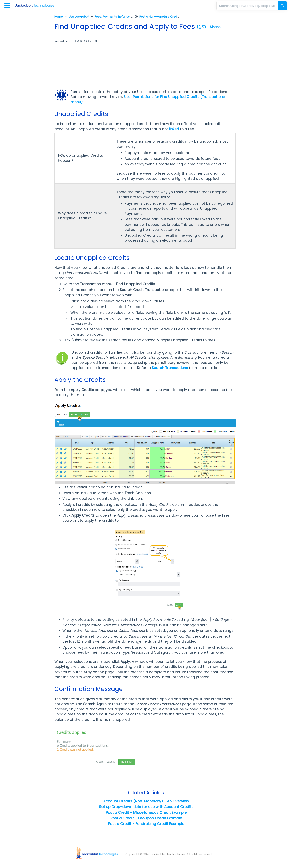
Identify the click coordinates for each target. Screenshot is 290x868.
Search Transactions (170, 368)
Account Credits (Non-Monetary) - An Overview (146, 801)
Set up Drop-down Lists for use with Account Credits (146, 807)
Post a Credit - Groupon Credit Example (146, 818)
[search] (248, 6)
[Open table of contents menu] (8, 5)
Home (59, 17)
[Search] (282, 6)
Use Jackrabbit (79, 17)
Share (215, 27)
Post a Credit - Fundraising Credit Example (146, 824)
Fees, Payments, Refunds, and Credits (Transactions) (132, 17)
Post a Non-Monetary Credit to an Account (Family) (176, 17)
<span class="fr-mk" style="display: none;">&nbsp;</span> (88, 66)
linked (174, 129)
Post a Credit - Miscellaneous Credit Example (146, 812)
